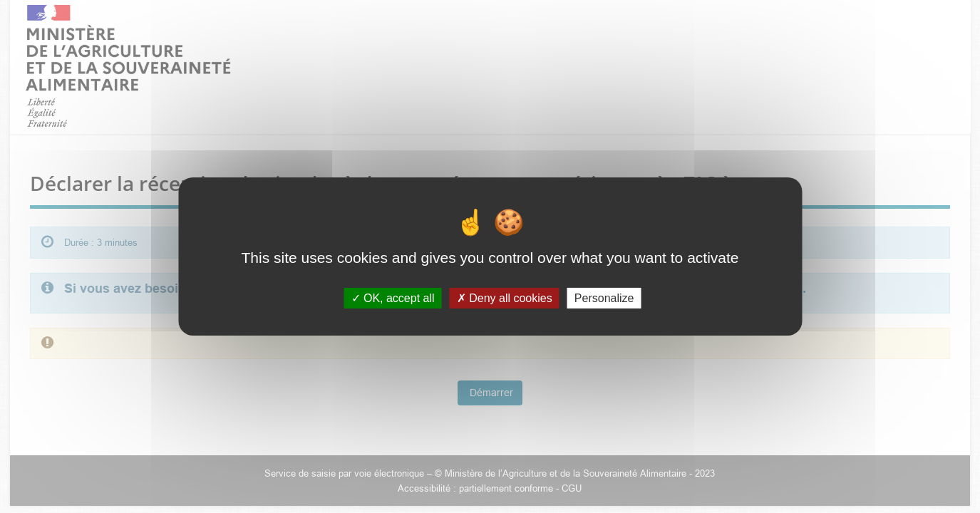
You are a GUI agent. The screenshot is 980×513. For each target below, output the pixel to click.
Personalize (604, 298)
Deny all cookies (505, 298)
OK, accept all (393, 298)
